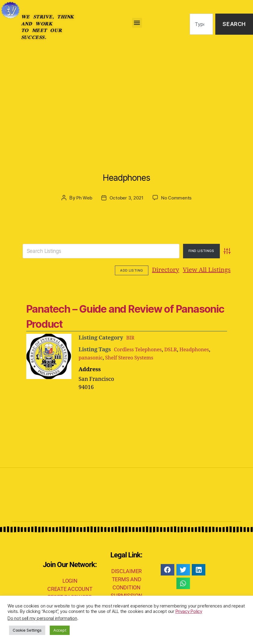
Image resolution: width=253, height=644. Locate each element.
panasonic (92, 357)
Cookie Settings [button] (27, 630)
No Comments (178, 198)
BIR (131, 337)
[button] (137, 23)
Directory (128, 270)
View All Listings (169, 270)
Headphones (126, 174)
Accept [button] (60, 630)
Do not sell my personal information (42, 618)
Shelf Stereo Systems (134, 357)
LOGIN (70, 580)
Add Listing (214, 270)
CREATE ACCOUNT (70, 588)
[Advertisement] (126, 94)
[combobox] (201, 24)
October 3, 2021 (126, 198)
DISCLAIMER (126, 571)
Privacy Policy (189, 611)
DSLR (176, 349)
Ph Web (82, 198)
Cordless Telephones (140, 349)
